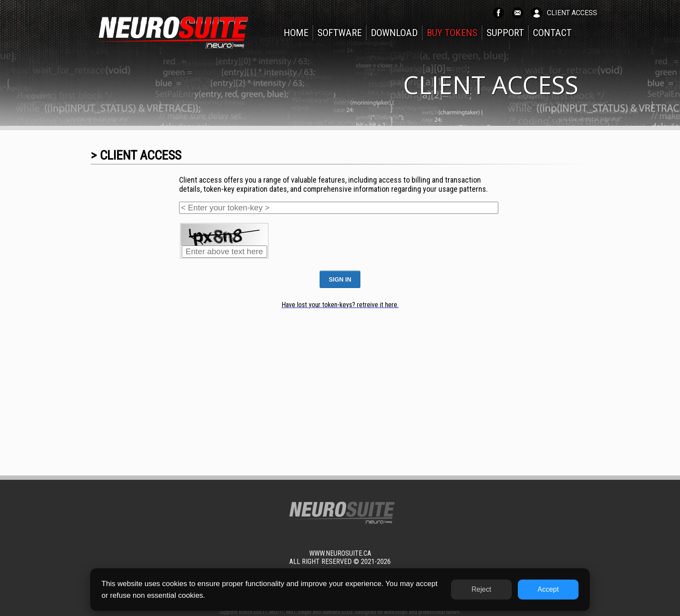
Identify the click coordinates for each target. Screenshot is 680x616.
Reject (481, 589)
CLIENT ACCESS (572, 13)
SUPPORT (505, 33)
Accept (548, 589)
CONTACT (552, 33)
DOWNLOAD (394, 33)
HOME (296, 33)
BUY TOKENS (452, 33)
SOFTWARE (340, 33)
